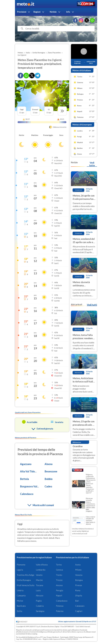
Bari (77, 601)
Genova (59, 570)
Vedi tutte (92, 164)
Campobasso (62, 601)
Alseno (49, 464)
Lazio (38, 590)
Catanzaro (80, 606)
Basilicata (21, 606)
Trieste (59, 580)
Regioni (37, 12)
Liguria (20, 570)
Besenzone (51, 471)
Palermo (60, 611)
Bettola (24, 479)
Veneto (39, 575)
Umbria (20, 590)
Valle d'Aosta (42, 565)
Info (68, 12)
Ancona (59, 585)
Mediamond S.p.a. (34, 637)
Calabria (40, 606)
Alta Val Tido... (28, 471)
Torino (59, 565)
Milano (78, 570)
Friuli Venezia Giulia (26, 585)
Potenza (60, 606)
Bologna (79, 580)
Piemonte (21, 565)
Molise (20, 601)
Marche (39, 580)
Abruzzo (40, 596)
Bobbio (49, 479)
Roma (78, 590)
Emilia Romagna (24, 580)
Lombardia (41, 570)
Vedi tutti (92, 305)
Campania (21, 596)
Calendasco (27, 494)
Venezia (79, 575)
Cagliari (79, 611)
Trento (59, 575)
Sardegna (40, 611)
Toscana (39, 585)
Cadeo (48, 486)
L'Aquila (79, 596)
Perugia (60, 590)
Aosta (78, 565)
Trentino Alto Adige (26, 575)
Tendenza (78, 190)
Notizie (53, 12)
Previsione (78, 329)
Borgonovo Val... (29, 486)
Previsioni (22, 12)
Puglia (39, 601)
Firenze (79, 585)
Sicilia (19, 611)
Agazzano (26, 464)
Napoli (59, 596)
